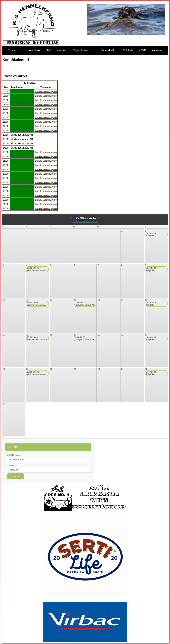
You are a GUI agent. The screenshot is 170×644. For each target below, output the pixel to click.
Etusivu (12, 50)
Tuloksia (128, 50)
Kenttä (61, 50)
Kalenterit (157, 50)
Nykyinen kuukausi (85, 221)
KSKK (142, 50)
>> (98, 218)
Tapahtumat (81, 50)
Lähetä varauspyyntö (46, 91)
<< (72, 218)
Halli (49, 50)
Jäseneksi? (107, 50)
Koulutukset (33, 50)
